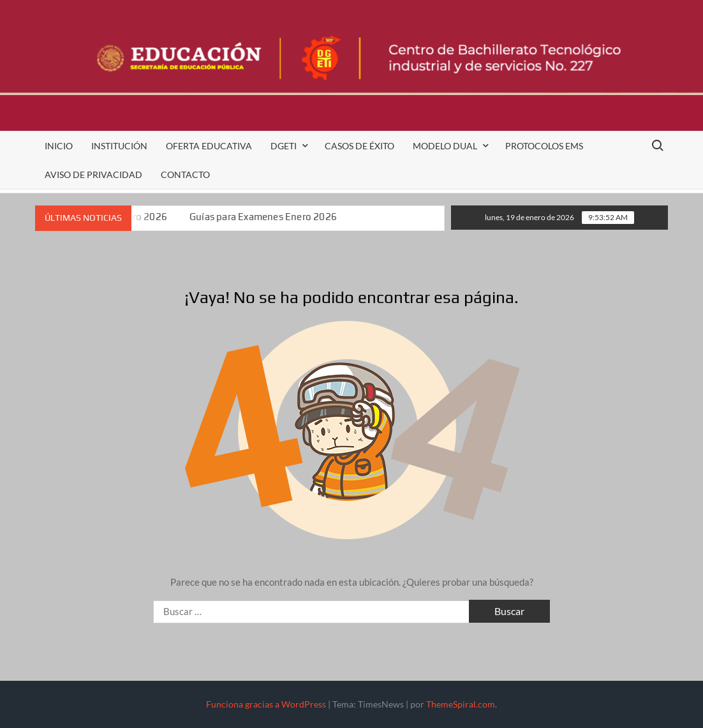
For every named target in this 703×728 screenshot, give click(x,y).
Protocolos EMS (544, 146)
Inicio (59, 146)
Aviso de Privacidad (93, 175)
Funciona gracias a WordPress (266, 704)
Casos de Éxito (359, 146)
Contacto (185, 175)
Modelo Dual (445, 146)
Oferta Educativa (209, 146)
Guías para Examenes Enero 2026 (265, 217)
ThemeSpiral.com (461, 704)
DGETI (284, 146)
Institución (119, 146)
